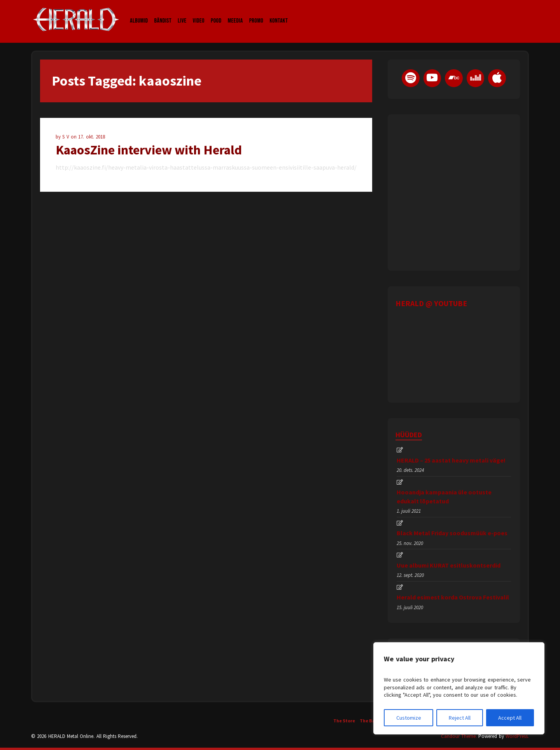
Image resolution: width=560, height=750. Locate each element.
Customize (409, 718)
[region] (459, 688)
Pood (216, 13)
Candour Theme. (459, 736)
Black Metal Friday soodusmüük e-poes (452, 533)
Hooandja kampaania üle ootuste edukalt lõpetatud (444, 496)
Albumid (139, 13)
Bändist (163, 13)
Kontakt (279, 13)
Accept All (510, 718)
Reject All (460, 718)
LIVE (182, 13)
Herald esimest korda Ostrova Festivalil (453, 597)
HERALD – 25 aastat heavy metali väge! (451, 460)
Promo (256, 13)
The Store (344, 721)
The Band (370, 721)
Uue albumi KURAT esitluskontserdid (449, 565)
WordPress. (517, 736)
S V (66, 137)
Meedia (235, 13)
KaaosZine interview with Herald (149, 150)
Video (199, 13)
